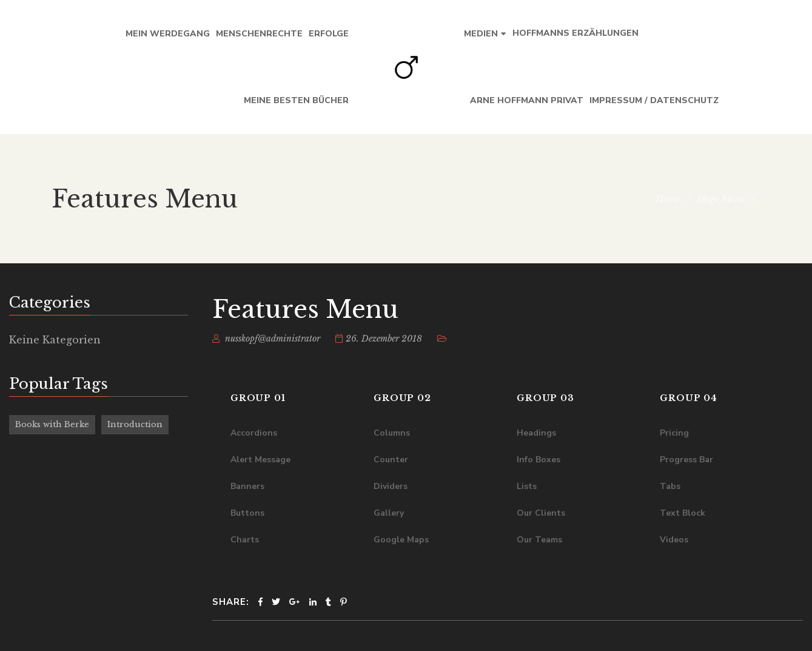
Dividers (391, 486)
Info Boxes (539, 460)
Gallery (389, 513)
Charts (245, 540)
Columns (392, 433)
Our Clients (541, 513)
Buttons (247, 513)
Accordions (254, 433)
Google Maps (401, 540)
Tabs (670, 486)
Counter (391, 460)
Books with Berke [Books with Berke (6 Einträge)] (52, 424)
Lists (527, 486)
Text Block (683, 513)
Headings (536, 433)
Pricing (674, 433)
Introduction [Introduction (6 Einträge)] (135, 424)
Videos (674, 540)
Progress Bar (686, 460)
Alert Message (260, 460)
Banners (247, 486)
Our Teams (539, 540)
